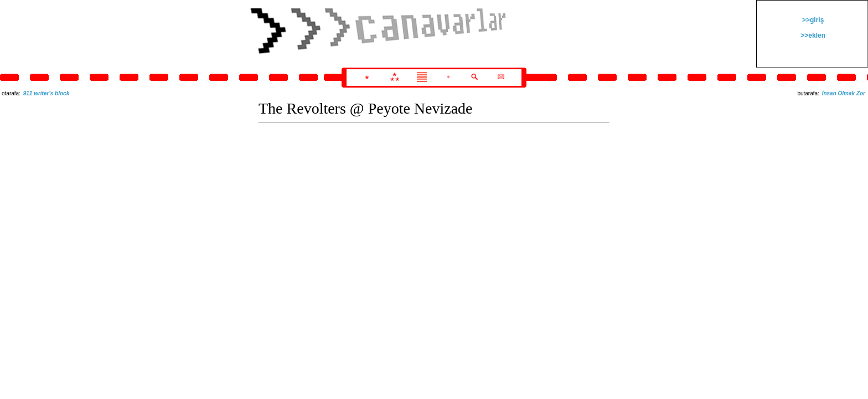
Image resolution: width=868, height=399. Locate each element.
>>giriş (812, 20)
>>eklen (812, 35)
